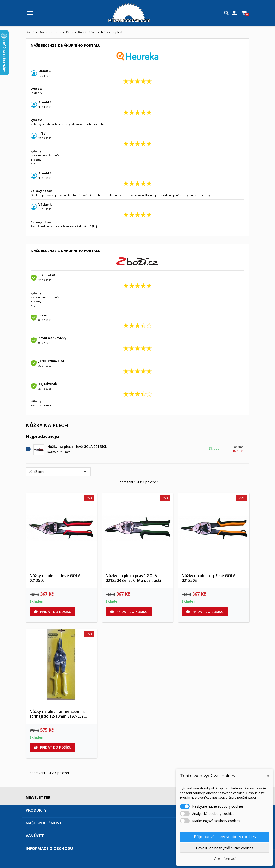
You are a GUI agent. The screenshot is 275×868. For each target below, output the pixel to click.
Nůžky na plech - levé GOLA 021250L (77, 447)
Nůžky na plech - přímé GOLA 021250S (209, 578)
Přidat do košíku (53, 612)
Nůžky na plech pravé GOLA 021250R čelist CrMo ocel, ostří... (136, 578)
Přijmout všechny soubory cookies (225, 837)
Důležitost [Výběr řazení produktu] (58, 472)
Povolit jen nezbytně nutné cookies (225, 848)
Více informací (225, 858)
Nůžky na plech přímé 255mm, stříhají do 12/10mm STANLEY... (58, 714)
